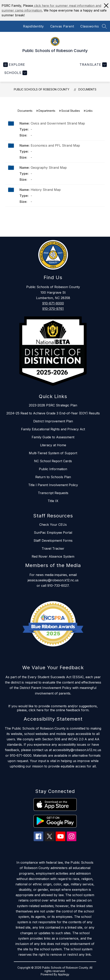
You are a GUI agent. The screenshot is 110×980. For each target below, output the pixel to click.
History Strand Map (46, 190)
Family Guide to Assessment (53, 437)
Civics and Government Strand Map (58, 123)
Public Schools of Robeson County (42, 89)
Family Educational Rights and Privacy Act (53, 429)
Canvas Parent (62, 26)
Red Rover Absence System (53, 556)
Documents (87, 89)
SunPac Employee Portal (53, 533)
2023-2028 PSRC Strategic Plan (53, 405)
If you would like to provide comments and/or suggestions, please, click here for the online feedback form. (53, 708)
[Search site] (104, 26)
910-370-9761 (53, 309)
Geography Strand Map (49, 168)
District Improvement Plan (53, 421)
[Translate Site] (93, 65)
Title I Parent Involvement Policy (53, 485)
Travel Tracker (53, 548)
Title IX (53, 501)
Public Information (53, 469)
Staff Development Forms (53, 541)
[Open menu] (14, 65)
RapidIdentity (33, 26)
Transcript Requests (53, 493)
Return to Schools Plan (53, 477)
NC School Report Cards (53, 461)
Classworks (90, 26)
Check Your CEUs (53, 525)
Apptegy (64, 974)
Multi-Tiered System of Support (53, 453)
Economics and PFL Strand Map (55, 145)
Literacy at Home (53, 445)
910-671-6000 (53, 303)
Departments (47, 111)
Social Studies (71, 111)
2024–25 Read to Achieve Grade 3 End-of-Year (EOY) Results (53, 413)
